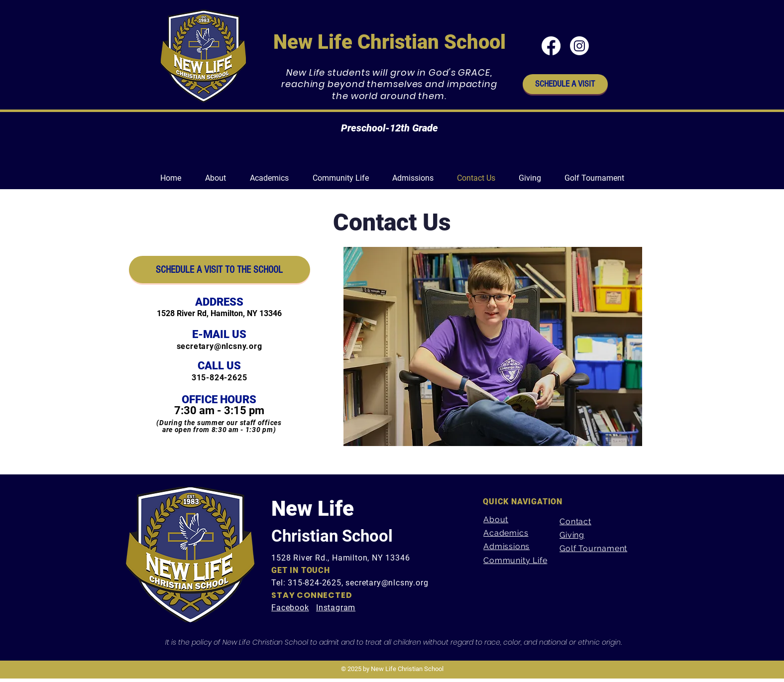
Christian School (332, 536)
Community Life (515, 560)
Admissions (506, 546)
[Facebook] (551, 46)
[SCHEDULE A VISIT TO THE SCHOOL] (220, 270)
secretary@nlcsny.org (220, 346)
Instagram (336, 608)
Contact (575, 521)
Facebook (290, 608)
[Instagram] (579, 46)
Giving (572, 535)
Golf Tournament (593, 548)
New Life (313, 509)
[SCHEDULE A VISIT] (565, 84)
